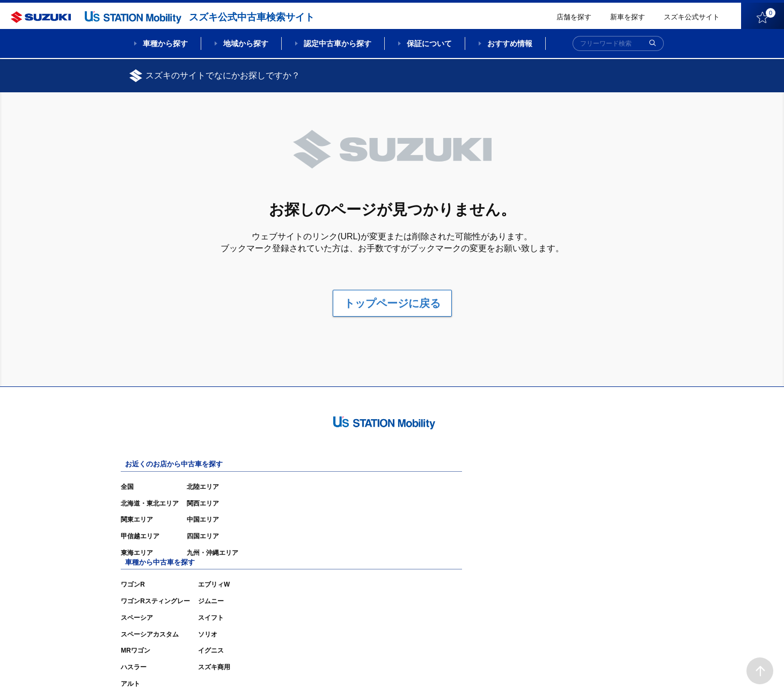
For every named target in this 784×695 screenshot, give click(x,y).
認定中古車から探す (338, 43)
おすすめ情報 (510, 43)
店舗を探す (574, 17)
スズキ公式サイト (692, 17)
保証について (429, 43)
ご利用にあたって (532, 671)
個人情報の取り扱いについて (613, 671)
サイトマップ (474, 671)
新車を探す (628, 17)
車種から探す (165, 43)
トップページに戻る (392, 303)
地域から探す (246, 43)
